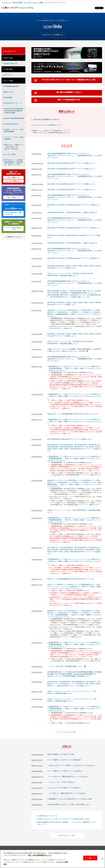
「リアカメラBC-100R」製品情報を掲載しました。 (67, 666)
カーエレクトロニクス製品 (34, 2)
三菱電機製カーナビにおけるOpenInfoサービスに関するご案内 (70, 799)
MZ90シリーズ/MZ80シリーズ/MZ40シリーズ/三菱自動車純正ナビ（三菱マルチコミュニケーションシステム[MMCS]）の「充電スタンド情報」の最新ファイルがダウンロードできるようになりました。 (74, 587)
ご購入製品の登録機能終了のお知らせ (46, 119)
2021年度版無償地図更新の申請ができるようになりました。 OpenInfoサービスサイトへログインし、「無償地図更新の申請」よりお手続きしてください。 (75, 251)
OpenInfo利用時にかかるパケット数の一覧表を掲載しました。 (70, 804)
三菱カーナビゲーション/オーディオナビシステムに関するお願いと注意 (63, 819)
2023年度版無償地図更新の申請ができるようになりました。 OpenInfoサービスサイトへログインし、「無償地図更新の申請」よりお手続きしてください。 (75, 197)
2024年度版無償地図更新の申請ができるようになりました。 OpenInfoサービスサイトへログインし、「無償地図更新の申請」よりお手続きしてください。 (75, 176)
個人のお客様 (18, 2)
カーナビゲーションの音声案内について (47, 125)
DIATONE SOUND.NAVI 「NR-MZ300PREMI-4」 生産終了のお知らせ (72, 212)
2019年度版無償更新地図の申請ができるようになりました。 (69, 357)
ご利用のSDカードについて (47, 816)
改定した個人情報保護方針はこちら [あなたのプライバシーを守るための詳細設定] (40, 855)
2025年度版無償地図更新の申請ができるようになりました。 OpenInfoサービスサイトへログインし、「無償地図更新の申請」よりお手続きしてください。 (75, 156)
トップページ (6, 2)
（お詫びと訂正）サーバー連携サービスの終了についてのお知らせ (71, 765)
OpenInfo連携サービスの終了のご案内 (61, 754)
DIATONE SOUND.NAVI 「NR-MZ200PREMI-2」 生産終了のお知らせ (72, 243)
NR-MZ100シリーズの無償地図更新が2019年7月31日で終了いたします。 (73, 414)
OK (90, 858)
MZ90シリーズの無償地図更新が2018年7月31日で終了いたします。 (72, 579)
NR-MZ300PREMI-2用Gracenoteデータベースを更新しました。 (71, 439)
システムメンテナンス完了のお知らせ (61, 782)
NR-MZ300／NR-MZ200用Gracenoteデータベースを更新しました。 (72, 163)
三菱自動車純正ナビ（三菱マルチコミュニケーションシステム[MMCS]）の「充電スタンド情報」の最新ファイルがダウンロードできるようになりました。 (74, 396)
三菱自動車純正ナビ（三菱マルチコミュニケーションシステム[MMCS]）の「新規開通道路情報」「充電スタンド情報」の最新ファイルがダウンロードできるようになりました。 (74, 368)
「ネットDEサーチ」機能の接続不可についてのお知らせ (68, 777)
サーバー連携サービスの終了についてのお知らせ (65, 771)
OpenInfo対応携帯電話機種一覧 (85, 674)
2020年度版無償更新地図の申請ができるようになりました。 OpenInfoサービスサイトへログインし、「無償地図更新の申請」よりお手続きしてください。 (75, 283)
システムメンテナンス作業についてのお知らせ (64, 788)
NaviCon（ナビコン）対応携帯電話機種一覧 (63, 676)
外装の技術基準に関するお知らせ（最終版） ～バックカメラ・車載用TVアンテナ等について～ (67, 823)
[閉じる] (102, 859)
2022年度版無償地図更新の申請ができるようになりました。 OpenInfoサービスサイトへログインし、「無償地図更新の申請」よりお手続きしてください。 (75, 220)
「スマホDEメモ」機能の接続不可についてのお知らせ (67, 793)
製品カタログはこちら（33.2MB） (75, 351)
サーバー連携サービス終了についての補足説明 (64, 760)
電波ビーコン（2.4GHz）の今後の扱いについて (51, 131)
